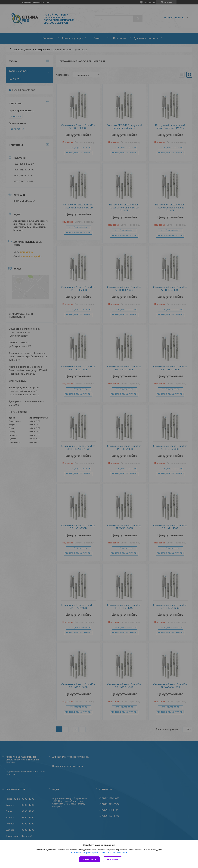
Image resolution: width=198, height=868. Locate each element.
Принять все (89, 859)
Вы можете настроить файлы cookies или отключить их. (98, 853)
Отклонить (113, 859)
